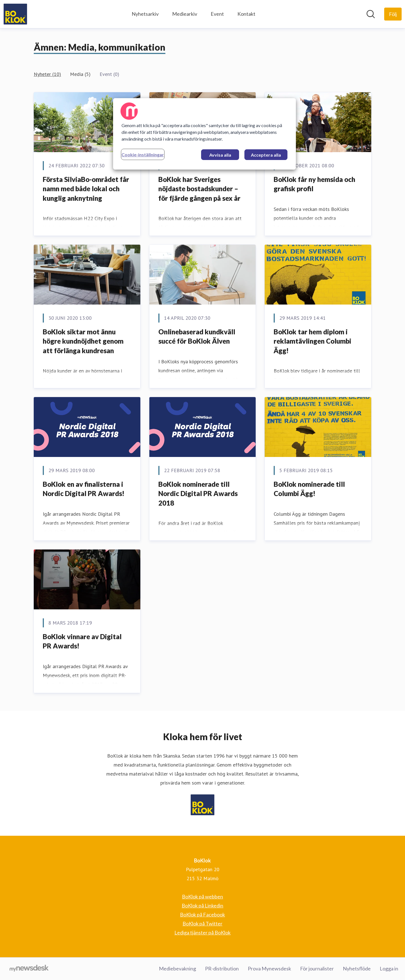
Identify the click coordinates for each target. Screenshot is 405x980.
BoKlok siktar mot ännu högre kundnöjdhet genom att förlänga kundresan (83, 341)
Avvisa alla (220, 155)
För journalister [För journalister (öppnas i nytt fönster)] (317, 968)
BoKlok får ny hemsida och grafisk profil (314, 184)
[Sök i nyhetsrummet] (371, 14)
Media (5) (80, 74)
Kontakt (246, 14)
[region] (204, 134)
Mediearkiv (185, 14)
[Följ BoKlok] (393, 14)
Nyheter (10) (47, 74)
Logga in (389, 968)
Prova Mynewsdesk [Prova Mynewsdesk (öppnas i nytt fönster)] (269, 968)
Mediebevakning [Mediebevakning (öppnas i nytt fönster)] (177, 968)
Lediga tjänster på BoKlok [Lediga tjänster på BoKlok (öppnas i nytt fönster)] (202, 932)
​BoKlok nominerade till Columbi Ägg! (309, 489)
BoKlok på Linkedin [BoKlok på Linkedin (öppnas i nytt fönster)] (202, 905)
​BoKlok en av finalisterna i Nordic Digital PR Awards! (84, 489)
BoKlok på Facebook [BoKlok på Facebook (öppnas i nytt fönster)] (202, 914)
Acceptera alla (266, 155)
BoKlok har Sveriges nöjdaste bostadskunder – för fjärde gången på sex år (199, 189)
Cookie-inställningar (143, 155)
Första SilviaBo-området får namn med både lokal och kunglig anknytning (86, 189)
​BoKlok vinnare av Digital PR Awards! (82, 641)
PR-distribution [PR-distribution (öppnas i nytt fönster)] (222, 968)
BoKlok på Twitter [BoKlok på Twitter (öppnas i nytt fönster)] (202, 923)
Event (217, 14)
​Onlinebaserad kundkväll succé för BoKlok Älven (197, 336)
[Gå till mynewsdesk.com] (29, 969)
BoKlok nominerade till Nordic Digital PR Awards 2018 (198, 494)
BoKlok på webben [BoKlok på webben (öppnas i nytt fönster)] (202, 896)
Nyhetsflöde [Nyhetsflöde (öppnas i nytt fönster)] (357, 968)
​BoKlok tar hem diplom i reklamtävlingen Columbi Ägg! (312, 341)
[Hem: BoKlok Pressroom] (15, 14)
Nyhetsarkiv (145, 14)
